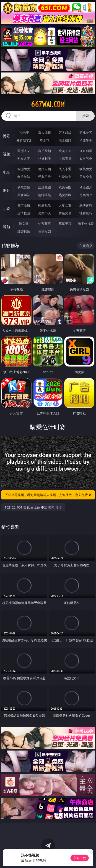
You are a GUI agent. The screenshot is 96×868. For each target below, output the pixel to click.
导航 (7, 227)
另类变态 (86, 177)
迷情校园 (24, 213)
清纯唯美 (44, 195)
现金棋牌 (65, 140)
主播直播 (65, 158)
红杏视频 (24, 231)
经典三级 (44, 177)
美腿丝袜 (24, 195)
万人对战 (65, 133)
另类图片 (86, 195)
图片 (7, 190)
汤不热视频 (86, 223)
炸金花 (44, 140)
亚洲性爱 (24, 169)
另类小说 (44, 213)
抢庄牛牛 (86, 140)
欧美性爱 (86, 169)
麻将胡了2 (24, 140)
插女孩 (24, 223)
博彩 (7, 136)
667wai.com (48, 104)
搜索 (86, 116)
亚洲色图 (44, 187)
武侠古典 (86, 205)
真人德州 (44, 133)
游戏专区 (86, 133)
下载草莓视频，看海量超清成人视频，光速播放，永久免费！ (48, 495)
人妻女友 (65, 205)
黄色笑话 (65, 213)
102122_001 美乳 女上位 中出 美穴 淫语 (33, 507)
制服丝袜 (24, 177)
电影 (7, 172)
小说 (7, 209)
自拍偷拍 (44, 151)
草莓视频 (65, 223)
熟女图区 (65, 195)
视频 (7, 154)
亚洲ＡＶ (24, 151)
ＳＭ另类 (86, 158)
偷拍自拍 (44, 169)
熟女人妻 (24, 158)
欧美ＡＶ (65, 151)
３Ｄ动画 (86, 151)
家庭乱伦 (44, 205)
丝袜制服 (44, 158)
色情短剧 (44, 231)
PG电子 (24, 133)
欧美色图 (65, 187)
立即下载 (80, 858)
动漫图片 (86, 187)
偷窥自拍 (24, 187)
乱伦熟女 (65, 177)
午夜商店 (44, 223)
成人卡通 (65, 169)
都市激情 (24, 205)
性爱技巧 (86, 213)
